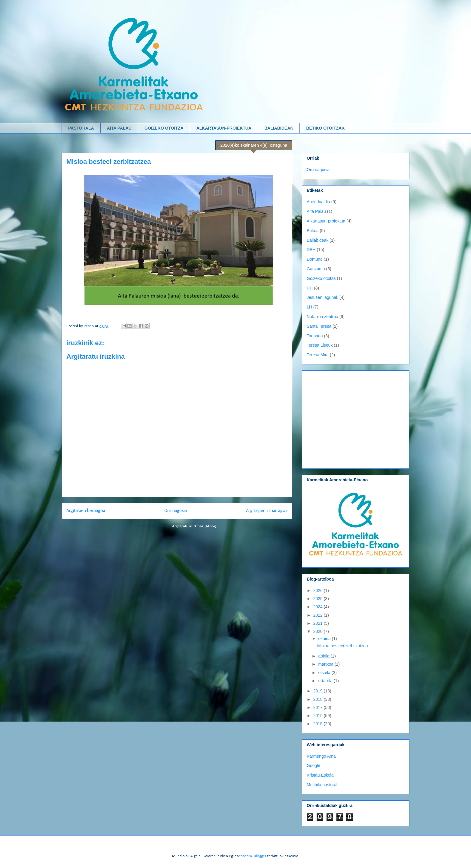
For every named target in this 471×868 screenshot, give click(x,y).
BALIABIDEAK (279, 128)
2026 (319, 590)
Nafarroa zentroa (322, 317)
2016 (319, 716)
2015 (319, 724)
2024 (319, 607)
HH (310, 288)
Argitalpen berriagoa (86, 511)
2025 (319, 599)
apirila (324, 656)
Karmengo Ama (321, 756)
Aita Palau (316, 211)
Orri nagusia (176, 511)
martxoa (326, 664)
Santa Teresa (319, 326)
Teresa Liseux (320, 345)
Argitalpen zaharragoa (267, 511)
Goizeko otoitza (321, 278)
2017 (319, 707)
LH (309, 307)
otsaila (325, 673)
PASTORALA (81, 128)
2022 (319, 615)
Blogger (260, 856)
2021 (319, 623)
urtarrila (326, 681)
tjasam (246, 856)
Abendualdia (318, 202)
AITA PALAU (119, 128)
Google (313, 765)
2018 (319, 699)
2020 (319, 631)
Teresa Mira (318, 355)
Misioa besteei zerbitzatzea (343, 646)
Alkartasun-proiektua (326, 221)
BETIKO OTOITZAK (325, 128)
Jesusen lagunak (322, 297)
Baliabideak (318, 240)
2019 (319, 691)
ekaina (325, 639)
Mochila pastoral (322, 785)
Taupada (315, 336)
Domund (315, 259)
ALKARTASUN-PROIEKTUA (224, 128)
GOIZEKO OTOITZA (164, 128)
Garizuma (316, 269)
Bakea (313, 231)
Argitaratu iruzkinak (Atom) (194, 526)
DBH (311, 250)
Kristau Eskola (320, 775)
